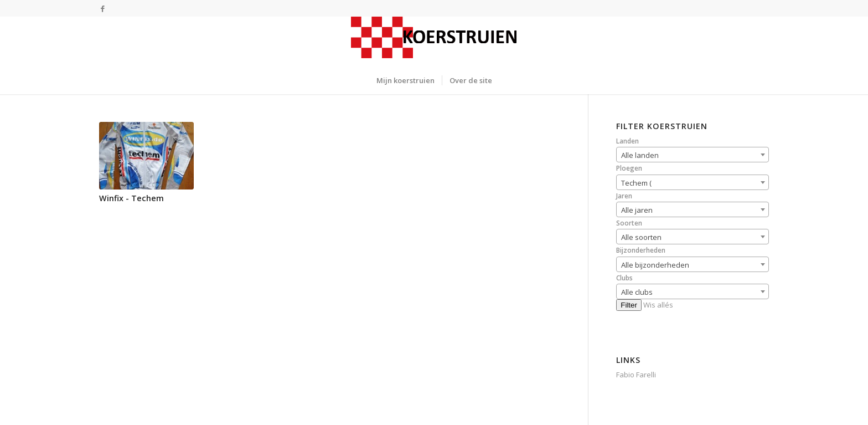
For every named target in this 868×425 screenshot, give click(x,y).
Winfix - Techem (131, 198)
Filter (629, 305)
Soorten (629, 223)
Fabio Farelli (636, 375)
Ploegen (629, 168)
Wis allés (658, 305)
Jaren (624, 196)
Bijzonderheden (641, 250)
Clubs (624, 278)
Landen (627, 141)
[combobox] (693, 155)
